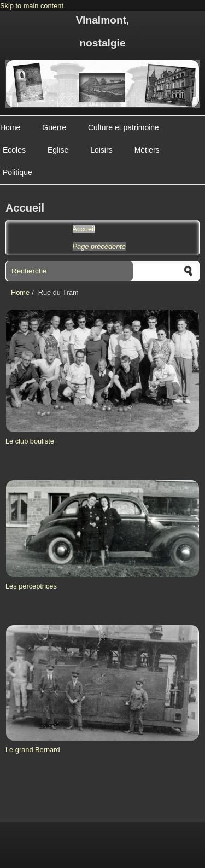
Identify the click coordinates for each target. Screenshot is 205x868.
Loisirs (101, 150)
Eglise (58, 150)
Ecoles (14, 150)
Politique (17, 172)
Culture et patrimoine (124, 127)
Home (10, 127)
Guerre (54, 127)
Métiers (147, 150)
